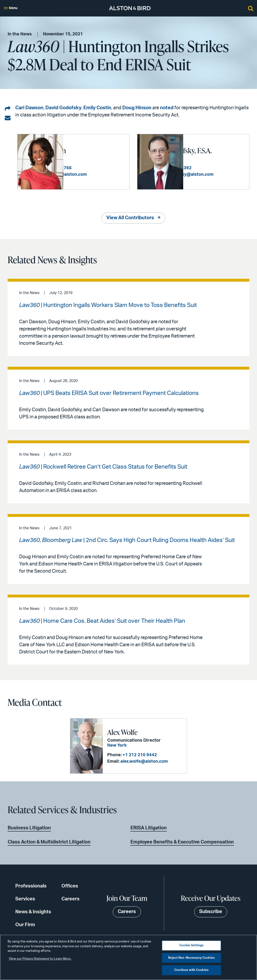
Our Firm (25, 925)
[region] (128, 957)
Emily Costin (97, 108)
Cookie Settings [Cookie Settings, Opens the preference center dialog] (191, 945)
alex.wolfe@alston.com (144, 761)
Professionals (31, 886)
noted (167, 108)
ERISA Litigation (149, 828)
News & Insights (33, 912)
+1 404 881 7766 (101, 165)
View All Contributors (130, 218)
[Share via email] (8, 118)
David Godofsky (63, 108)
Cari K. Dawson (90, 148)
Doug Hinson (137, 108)
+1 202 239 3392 (220, 170)
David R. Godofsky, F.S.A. (215, 148)
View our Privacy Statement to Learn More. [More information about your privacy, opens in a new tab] (40, 959)
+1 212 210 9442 (139, 755)
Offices (70, 886)
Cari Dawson (29, 108)
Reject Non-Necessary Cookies (191, 958)
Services (25, 899)
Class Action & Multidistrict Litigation (49, 842)
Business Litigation (29, 828)
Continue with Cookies (191, 970)
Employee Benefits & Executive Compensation (182, 842)
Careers (70, 899)
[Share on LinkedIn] (8, 109)
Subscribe (211, 912)
